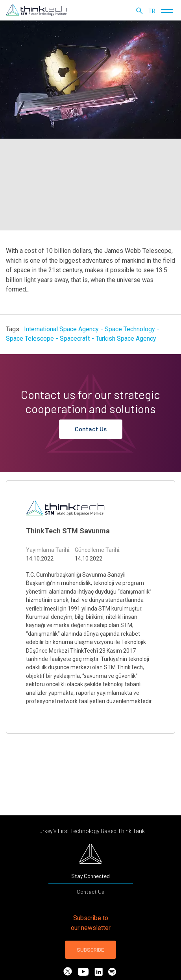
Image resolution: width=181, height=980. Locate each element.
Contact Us (91, 429)
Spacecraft (75, 339)
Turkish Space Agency (126, 339)
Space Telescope (30, 339)
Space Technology (130, 329)
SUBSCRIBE (90, 949)
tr (152, 11)
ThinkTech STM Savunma (68, 531)
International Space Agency (61, 329)
